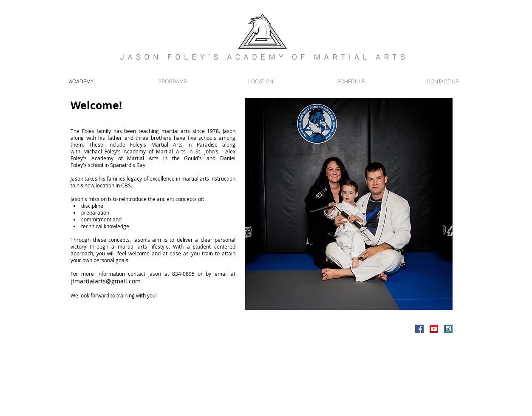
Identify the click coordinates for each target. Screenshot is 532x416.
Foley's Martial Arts (159, 144)
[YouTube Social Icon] (434, 329)
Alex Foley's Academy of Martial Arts (153, 155)
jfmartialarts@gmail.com (106, 281)
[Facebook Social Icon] (419, 329)
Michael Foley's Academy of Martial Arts (134, 151)
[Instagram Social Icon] (448, 329)
